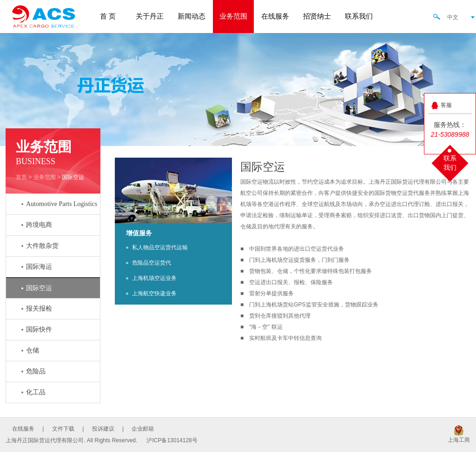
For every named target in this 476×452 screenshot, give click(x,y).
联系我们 (359, 16)
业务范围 (233, 16)
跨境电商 (39, 225)
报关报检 (39, 309)
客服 (446, 105)
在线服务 (275, 16)
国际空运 (73, 177)
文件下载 (63, 429)
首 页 (108, 16)
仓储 (33, 350)
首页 (21, 177)
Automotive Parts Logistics (62, 204)
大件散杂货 (42, 246)
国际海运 (39, 267)
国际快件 (39, 329)
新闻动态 (192, 16)
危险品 (36, 371)
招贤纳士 (317, 16)
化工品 (36, 392)
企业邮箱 (143, 429)
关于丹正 (150, 16)
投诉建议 (103, 429)
